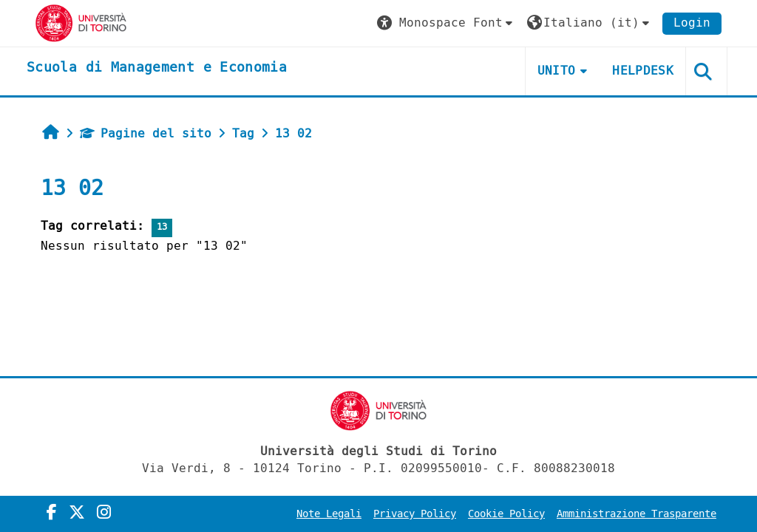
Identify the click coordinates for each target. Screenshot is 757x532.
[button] (447, 23)
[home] (157, 68)
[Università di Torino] (81, 23)
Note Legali (329, 514)
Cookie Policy (506, 514)
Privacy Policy (415, 514)
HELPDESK (643, 71)
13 (162, 227)
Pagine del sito (146, 133)
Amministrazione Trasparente (637, 514)
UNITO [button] (557, 71)
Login (692, 23)
